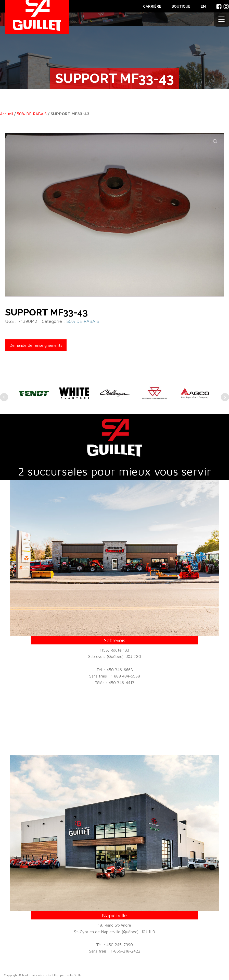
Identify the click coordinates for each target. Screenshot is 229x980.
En (203, 6)
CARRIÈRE (152, 6)
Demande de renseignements (36, 345)
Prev (4, 397)
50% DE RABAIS (32, 114)
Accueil (7, 114)
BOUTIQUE (181, 6)
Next (225, 397)
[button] (215, 141)
